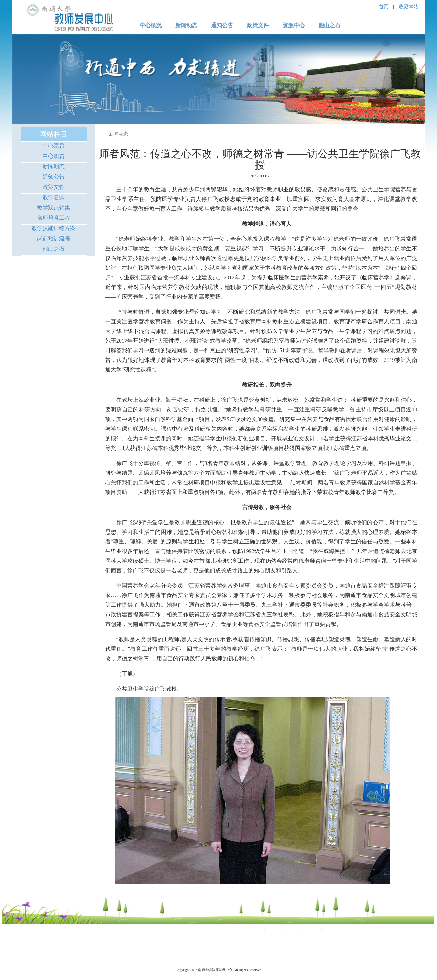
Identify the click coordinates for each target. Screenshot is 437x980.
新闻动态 (54, 166)
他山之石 (54, 249)
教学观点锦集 (54, 208)
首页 (384, 7)
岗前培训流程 (54, 239)
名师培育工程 (54, 218)
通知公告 (54, 177)
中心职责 (54, 156)
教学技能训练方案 (54, 228)
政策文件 (54, 187)
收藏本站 (408, 7)
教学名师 (54, 197)
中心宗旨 (54, 146)
